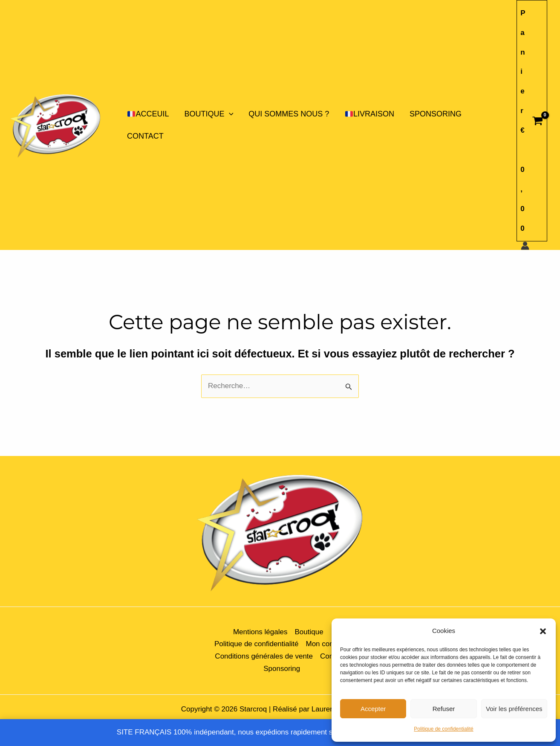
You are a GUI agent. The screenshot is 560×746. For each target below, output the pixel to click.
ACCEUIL (148, 114)
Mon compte (326, 644)
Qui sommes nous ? (289, 114)
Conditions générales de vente (264, 656)
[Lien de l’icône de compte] (525, 246)
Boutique (209, 114)
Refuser (444, 709)
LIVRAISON (370, 114)
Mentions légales (260, 632)
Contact (145, 136)
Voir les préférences (514, 709)
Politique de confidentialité (443, 729)
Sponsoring (436, 114)
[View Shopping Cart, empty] (532, 121)
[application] (229, 114)
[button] (543, 631)
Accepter (373, 709)
